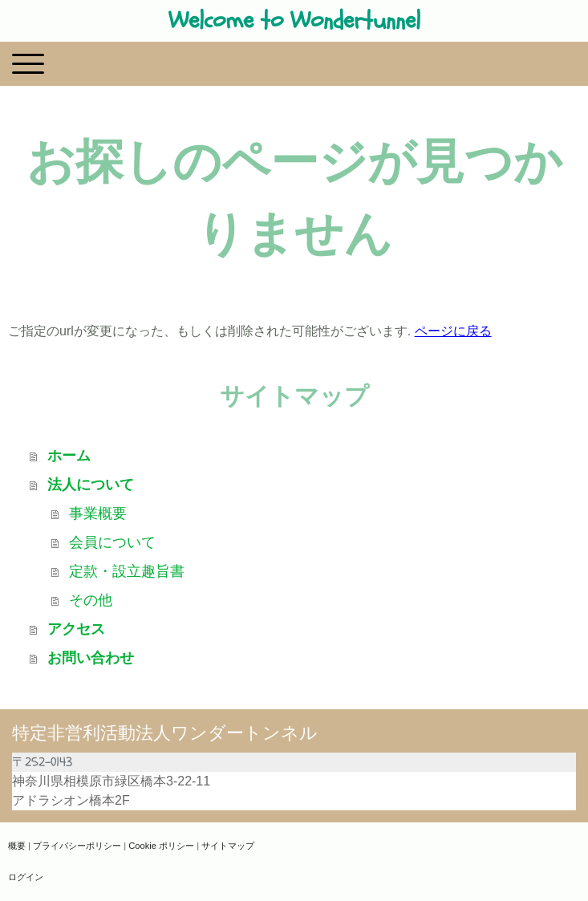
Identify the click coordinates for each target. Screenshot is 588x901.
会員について (112, 542)
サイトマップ (228, 846)
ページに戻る (453, 331)
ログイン (26, 877)
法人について (91, 485)
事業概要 (98, 513)
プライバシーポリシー (77, 846)
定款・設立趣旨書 (127, 571)
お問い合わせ (91, 658)
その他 (91, 600)
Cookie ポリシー (161, 846)
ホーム (69, 456)
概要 (17, 846)
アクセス (76, 629)
